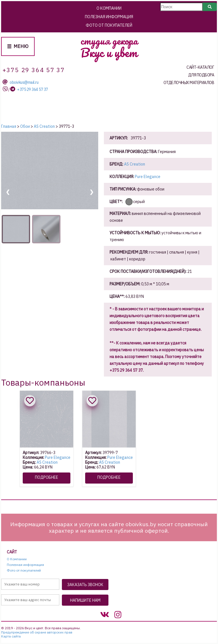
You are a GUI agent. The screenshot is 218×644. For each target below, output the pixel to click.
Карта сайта (11, 636)
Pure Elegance (148, 177)
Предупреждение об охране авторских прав (37, 632)
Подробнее (47, 477)
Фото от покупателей (109, 25)
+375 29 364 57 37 (33, 90)
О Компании (109, 8)
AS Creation (135, 164)
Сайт (12, 552)
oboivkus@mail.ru (24, 82)
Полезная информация (109, 17)
